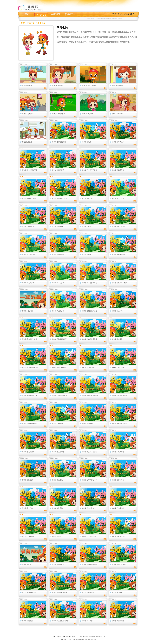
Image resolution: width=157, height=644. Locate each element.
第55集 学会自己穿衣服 (89, 452)
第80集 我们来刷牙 (118, 621)
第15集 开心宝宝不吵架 (89, 170)
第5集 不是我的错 (28, 114)
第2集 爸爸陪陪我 (58, 86)
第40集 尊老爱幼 (117, 339)
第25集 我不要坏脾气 (29, 255)
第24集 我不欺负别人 (119, 226)
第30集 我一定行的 (58, 283)
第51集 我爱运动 (87, 424)
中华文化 (31, 23)
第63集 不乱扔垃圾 (88, 508)
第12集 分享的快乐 (118, 142)
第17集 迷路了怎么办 (29, 198)
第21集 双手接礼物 (28, 226)
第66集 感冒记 (57, 536)
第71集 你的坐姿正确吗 (89, 565)
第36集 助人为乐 (117, 311)
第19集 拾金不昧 (87, 198)
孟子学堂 (99, 19)
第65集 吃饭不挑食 (28, 536)
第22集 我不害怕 (57, 226)
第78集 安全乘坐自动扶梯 (60, 621)
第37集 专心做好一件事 (30, 339)
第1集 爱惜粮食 (27, 86)
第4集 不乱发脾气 (118, 86)
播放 (45, 88)
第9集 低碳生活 (27, 142)
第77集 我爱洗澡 (27, 621)
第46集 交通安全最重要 (60, 395)
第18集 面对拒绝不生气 (60, 198)
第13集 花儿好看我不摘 (30, 170)
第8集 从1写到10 (117, 114)
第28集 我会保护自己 (119, 255)
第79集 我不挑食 (87, 621)
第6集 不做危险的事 (58, 114)
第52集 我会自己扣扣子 (119, 424)
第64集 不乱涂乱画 (118, 508)
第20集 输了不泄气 (118, 198)
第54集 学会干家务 (58, 452)
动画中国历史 (107, 19)
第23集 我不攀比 (87, 226)
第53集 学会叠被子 (28, 452)
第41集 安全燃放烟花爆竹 (30, 367)
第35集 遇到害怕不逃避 (89, 311)
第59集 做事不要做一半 (89, 480)
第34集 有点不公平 (58, 311)
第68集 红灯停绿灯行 (119, 536)
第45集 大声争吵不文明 (30, 395)
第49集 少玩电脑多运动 (30, 424)
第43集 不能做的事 (88, 367)
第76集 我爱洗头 (117, 593)
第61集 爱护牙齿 (27, 508)
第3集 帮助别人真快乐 (89, 86)
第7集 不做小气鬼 (88, 114)
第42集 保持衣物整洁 (59, 367)
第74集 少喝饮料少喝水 (60, 593)
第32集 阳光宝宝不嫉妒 (119, 283)
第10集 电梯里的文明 (59, 142)
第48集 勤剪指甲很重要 (119, 395)
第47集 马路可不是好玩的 (90, 395)
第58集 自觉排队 (57, 480)
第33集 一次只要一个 (29, 311)
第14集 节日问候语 (58, 170)
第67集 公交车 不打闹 (89, 536)
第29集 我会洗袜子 (28, 283)
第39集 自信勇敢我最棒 (89, 339)
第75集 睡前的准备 (88, 593)
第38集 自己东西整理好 (60, 339)
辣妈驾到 (114, 19)
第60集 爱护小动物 (118, 480)
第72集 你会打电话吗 (119, 565)
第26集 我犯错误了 (58, 255)
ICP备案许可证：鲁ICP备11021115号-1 (64, 637)
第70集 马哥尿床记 (58, 565)
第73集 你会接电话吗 (29, 593)
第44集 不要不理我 (118, 367)
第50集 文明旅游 (57, 424)
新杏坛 (120, 19)
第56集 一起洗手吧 (118, 452)
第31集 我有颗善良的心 (89, 283)
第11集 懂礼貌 (87, 142)
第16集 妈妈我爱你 (118, 170)
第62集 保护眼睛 (57, 508)
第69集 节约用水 (27, 565)
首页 (23, 23)
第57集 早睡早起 (27, 480)
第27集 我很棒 (87, 255)
